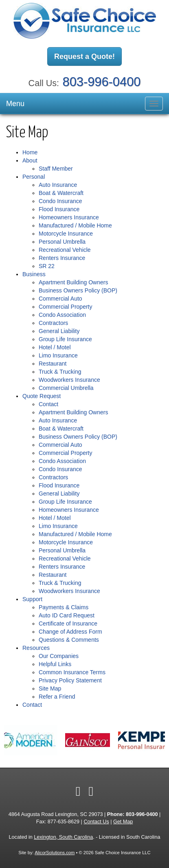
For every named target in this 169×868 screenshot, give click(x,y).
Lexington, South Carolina (63, 837)
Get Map (123, 822)
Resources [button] (36, 648)
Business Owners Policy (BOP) (78, 290)
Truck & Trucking (60, 372)
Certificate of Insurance (68, 623)
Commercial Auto (60, 299)
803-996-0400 (102, 82)
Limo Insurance (58, 355)
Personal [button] (34, 177)
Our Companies (59, 656)
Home (30, 152)
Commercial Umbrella (66, 388)
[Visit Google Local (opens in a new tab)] (91, 791)
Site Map (50, 688)
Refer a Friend (57, 697)
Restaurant (53, 364)
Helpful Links (55, 664)
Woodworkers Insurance (69, 380)
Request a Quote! (84, 56)
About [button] (30, 160)
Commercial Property (65, 307)
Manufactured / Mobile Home (75, 225)
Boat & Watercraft (61, 193)
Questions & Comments (69, 640)
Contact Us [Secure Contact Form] (96, 822)
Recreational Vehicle (65, 250)
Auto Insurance (58, 185)
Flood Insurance (59, 209)
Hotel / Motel (55, 347)
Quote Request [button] (42, 396)
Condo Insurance (60, 201)
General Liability (59, 331)
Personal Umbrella (62, 242)
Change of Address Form (70, 632)
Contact (48, 404)
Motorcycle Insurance (66, 234)
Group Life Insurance (65, 339)
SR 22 (47, 266)
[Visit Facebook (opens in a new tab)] (78, 791)
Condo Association (62, 315)
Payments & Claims (64, 607)
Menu (15, 104)
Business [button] (34, 274)
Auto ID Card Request (67, 615)
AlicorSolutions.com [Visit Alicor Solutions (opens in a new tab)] (55, 853)
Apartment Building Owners (73, 282)
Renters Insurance (62, 258)
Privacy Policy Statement (70, 680)
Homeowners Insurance (69, 217)
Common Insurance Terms (72, 672)
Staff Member (56, 169)
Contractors (53, 323)
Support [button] (32, 599)
